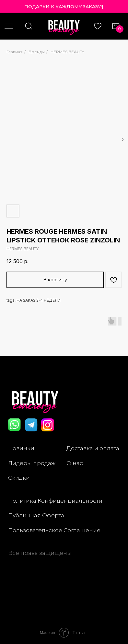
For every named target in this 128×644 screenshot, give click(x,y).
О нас (75, 463)
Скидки (19, 478)
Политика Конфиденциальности (55, 501)
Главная (15, 52)
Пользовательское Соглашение (54, 530)
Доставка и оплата (93, 448)
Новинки (21, 448)
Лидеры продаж (32, 463)
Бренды (37, 52)
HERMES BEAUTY (67, 52)
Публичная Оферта (36, 515)
